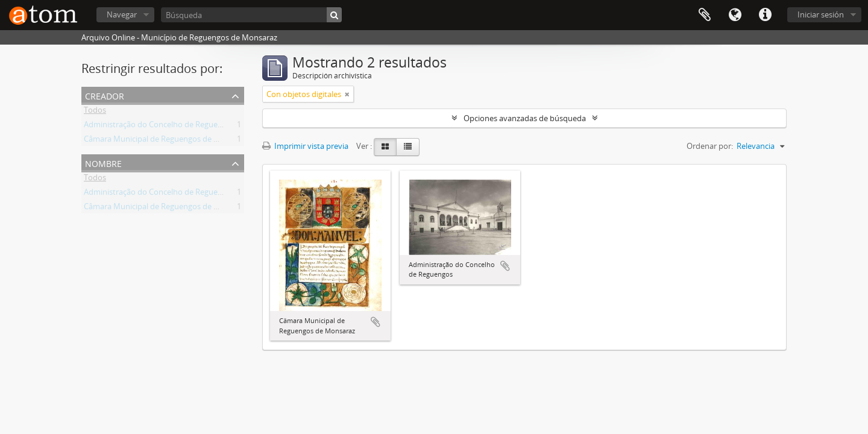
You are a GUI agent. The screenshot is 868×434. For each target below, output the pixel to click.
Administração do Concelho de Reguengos (159, 127)
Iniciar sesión (821, 14)
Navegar (122, 14)
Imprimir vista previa (305, 146)
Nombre (103, 162)
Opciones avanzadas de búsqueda (525, 118)
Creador (105, 95)
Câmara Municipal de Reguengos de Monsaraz (166, 141)
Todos (95, 112)
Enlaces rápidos (765, 15)
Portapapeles (705, 15)
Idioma (735, 15)
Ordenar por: (710, 146)
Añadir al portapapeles (376, 322)
